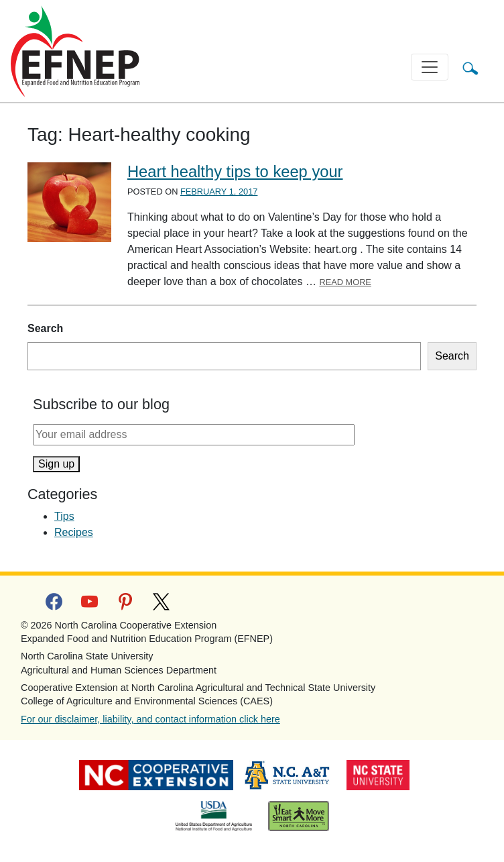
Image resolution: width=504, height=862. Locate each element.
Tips (64, 516)
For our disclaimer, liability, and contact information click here (150, 719)
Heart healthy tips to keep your (235, 172)
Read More (345, 282)
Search (45, 328)
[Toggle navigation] (430, 67)
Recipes (74, 532)
